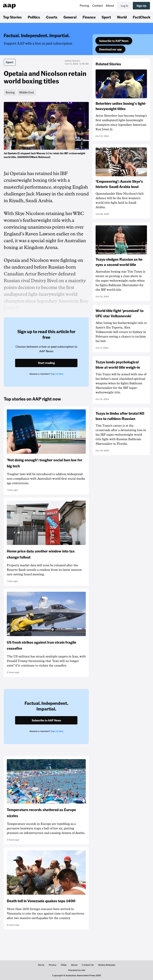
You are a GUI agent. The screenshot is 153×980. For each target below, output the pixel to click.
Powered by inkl (77, 970)
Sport (106, 17)
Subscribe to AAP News (114, 41)
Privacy (53, 965)
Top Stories (12, 17)
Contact (97, 6)
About (110, 6)
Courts (52, 17)
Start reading (46, 363)
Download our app (110, 49)
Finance (89, 17)
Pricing (84, 6)
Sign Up (141, 6)
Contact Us (88, 965)
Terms (41, 965)
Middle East (27, 92)
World (122, 17)
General (70, 17)
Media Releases (107, 965)
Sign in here (57, 374)
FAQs (64, 965)
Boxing (10, 92)
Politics (34, 17)
